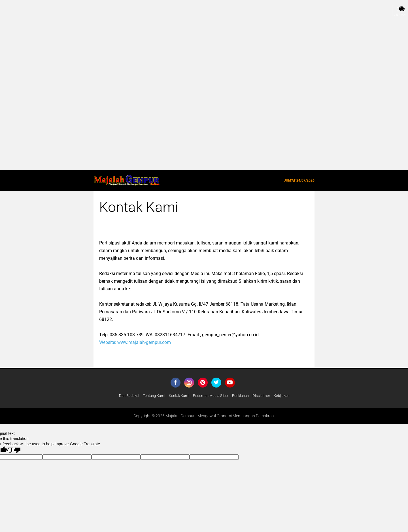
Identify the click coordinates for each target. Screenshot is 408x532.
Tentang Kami (150, 396)
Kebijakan (287, 396)
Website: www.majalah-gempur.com (135, 342)
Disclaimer (266, 396)
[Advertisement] (170, 85)
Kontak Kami (177, 396)
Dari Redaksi (123, 396)
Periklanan (244, 396)
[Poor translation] (14, 451)
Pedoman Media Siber (212, 396)
